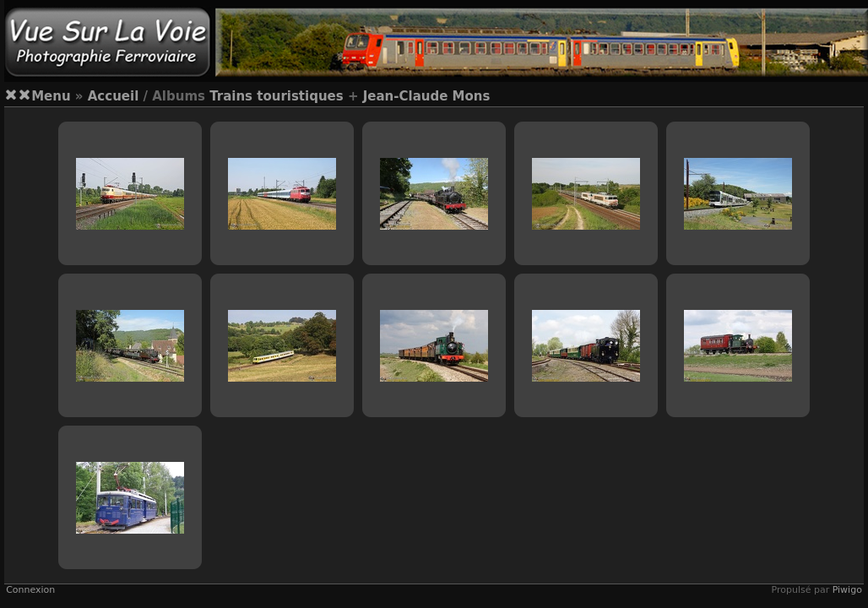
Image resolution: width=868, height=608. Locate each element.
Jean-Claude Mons (427, 96)
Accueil (114, 96)
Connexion (30, 590)
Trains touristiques (277, 96)
